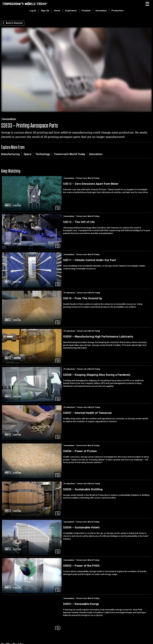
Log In (33, 11)
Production (118, 11)
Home (57, 11)
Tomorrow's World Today (69, 154)
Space (27, 154)
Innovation (101, 11)
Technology (43, 154)
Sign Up (45, 11)
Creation (86, 11)
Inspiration (71, 11)
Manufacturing (10, 154)
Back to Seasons (13, 23)
